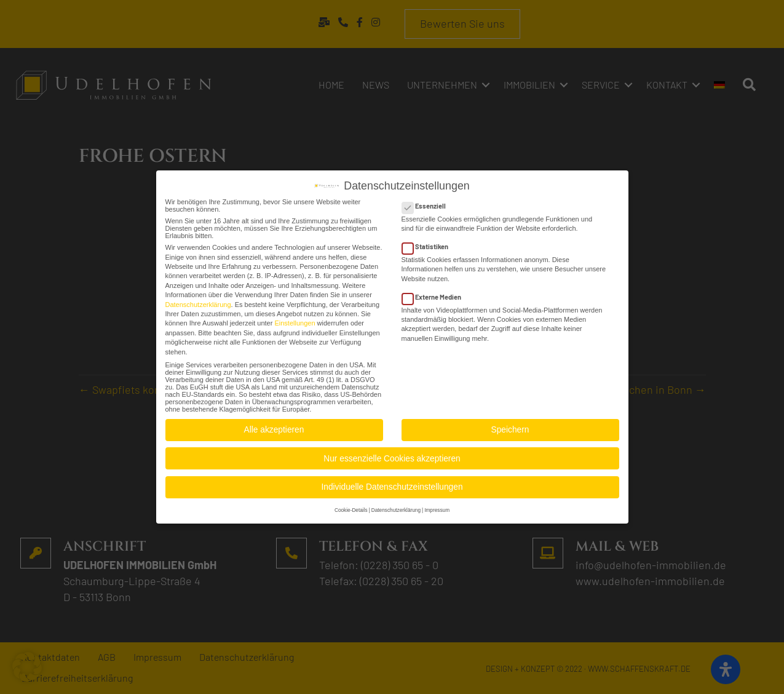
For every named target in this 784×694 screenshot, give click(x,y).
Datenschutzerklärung (198, 300)
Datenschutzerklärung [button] (396, 505)
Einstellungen (295, 319)
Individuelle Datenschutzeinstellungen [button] (392, 483)
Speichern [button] (510, 425)
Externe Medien (435, 292)
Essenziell (428, 201)
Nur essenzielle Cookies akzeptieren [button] (392, 454)
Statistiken (429, 241)
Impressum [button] (437, 505)
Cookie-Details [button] (351, 505)
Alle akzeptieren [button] (274, 425)
